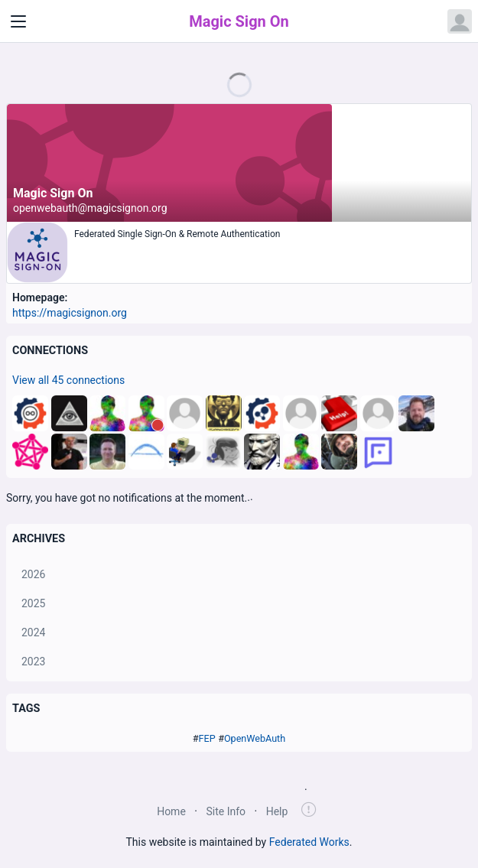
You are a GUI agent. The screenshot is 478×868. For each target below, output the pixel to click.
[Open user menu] (460, 21)
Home (171, 811)
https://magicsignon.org (70, 313)
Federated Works (309, 842)
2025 (33, 603)
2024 (33, 632)
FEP (207, 738)
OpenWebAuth (255, 738)
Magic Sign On (239, 21)
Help (277, 811)
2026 (33, 574)
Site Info (226, 811)
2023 (33, 662)
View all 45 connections (68, 380)
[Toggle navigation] (18, 21)
